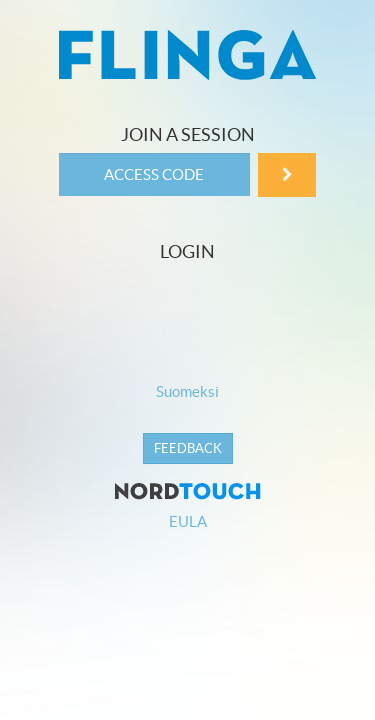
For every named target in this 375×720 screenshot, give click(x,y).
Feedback (188, 448)
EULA (188, 521)
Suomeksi (187, 391)
